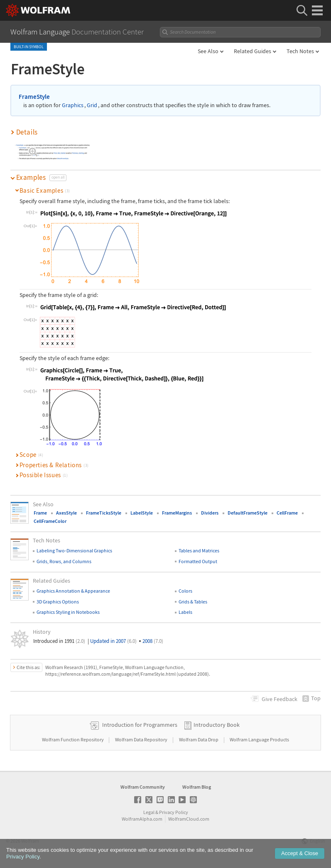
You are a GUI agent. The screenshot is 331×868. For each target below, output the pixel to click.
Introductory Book (217, 725)
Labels (185, 612)
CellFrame (287, 513)
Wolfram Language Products (259, 739)
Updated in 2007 (113, 641)
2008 (153, 641)
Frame (40, 513)
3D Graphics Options (58, 602)
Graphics (73, 105)
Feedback (280, 699)
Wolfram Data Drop (199, 739)
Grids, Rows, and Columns (64, 561)
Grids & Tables (193, 602)
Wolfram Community (143, 787)
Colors (185, 591)
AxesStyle (66, 513)
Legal (149, 812)
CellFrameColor (50, 521)
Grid (92, 105)
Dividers (210, 513)
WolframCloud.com (189, 819)
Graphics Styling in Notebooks (68, 612)
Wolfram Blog (197, 787)
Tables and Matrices (199, 550)
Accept (300, 854)
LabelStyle (142, 513)
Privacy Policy (174, 812)
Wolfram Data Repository (142, 739)
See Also (208, 51)
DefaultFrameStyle (248, 513)
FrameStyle (34, 97)
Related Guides (253, 51)
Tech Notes (300, 51)
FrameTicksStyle (104, 513)
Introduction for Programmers (140, 725)
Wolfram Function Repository (73, 739)
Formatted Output (198, 561)
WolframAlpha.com (142, 819)
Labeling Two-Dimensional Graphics (74, 550)
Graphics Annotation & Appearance (73, 591)
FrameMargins (177, 513)
